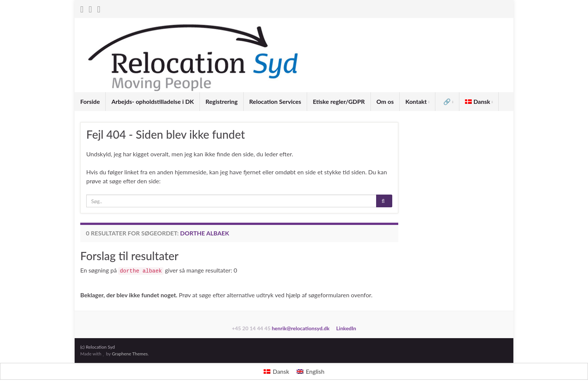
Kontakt (417, 101)
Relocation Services (275, 101)
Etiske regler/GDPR (339, 101)
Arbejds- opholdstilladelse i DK (153, 101)
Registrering (222, 101)
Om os (385, 101)
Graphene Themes (130, 354)
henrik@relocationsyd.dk (301, 328)
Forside (90, 101)
